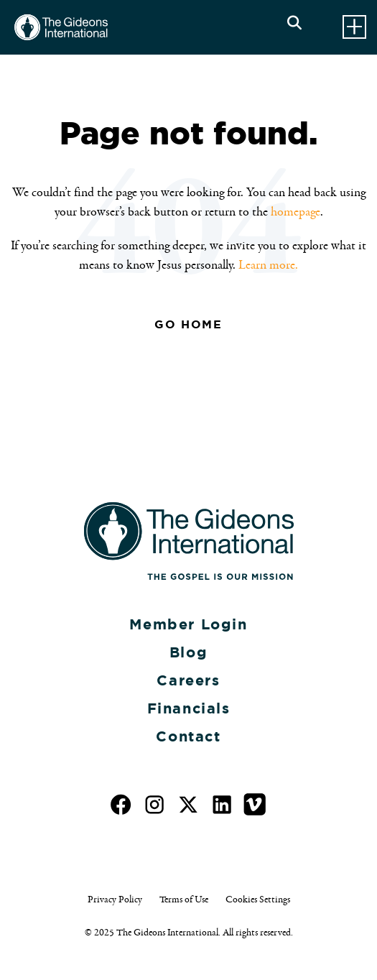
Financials (189, 708)
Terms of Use (184, 900)
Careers (188, 680)
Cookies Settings (258, 900)
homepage (295, 212)
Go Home (188, 324)
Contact (188, 736)
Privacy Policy (115, 900)
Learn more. (268, 265)
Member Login (188, 624)
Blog (188, 652)
